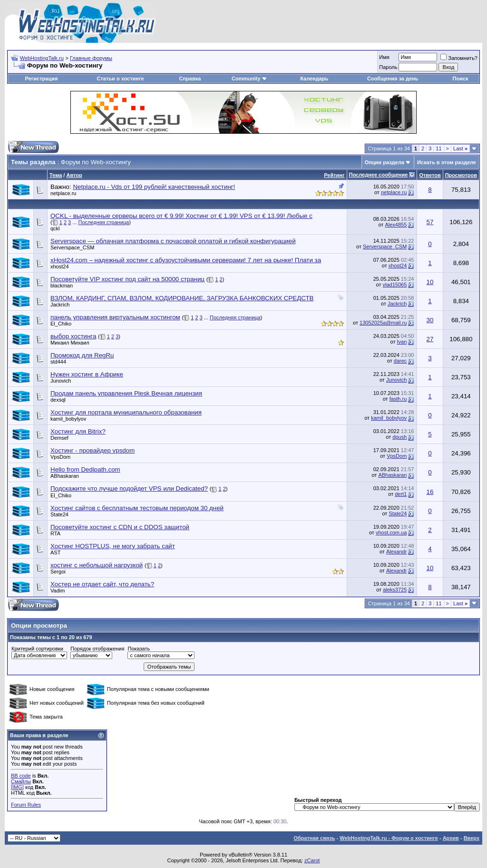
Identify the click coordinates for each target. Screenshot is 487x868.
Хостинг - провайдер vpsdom (93, 450)
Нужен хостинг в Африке (87, 374)
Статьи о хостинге (120, 79)
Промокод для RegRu (82, 355)
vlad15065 (395, 285)
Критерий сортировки (37, 649)
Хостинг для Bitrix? (78, 431)
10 (430, 282)
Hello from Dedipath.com (85, 469)
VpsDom (60, 457)
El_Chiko (61, 324)
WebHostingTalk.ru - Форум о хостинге (389, 838)
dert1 (401, 494)
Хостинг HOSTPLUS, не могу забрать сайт (113, 546)
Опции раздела (385, 162)
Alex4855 (396, 225)
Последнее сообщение (379, 175)
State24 (59, 514)
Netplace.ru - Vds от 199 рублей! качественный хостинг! (154, 187)
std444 (58, 362)
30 (430, 320)
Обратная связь (314, 838)
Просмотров (461, 175)
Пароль (388, 67)
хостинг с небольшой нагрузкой (97, 565)
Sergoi (58, 572)
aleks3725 (395, 590)
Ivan (402, 342)
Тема (56, 175)
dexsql (58, 400)
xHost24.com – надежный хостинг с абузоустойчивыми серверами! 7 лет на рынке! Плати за (186, 260)
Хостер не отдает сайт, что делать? (102, 584)
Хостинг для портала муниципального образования (126, 412)
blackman (62, 286)
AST (55, 552)
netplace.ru (63, 193)
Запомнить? (459, 58)
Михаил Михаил (70, 343)
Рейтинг (334, 175)
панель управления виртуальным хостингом (115, 317)
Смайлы (21, 781)
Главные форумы (91, 58)
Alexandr (396, 552)
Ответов (430, 175)
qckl (55, 228)
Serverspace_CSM (72, 247)
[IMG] (17, 787)
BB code (21, 776)
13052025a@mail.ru (383, 323)
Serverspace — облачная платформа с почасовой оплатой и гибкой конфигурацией (173, 241)
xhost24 (60, 266)
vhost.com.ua (391, 533)
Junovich (61, 381)
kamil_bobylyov (68, 419)
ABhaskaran (65, 476)
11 (438, 148)
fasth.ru (398, 399)
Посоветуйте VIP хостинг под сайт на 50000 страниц (127, 279)
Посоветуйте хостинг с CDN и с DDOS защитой (120, 527)
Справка (190, 79)
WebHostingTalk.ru (42, 58)
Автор (74, 175)
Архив (451, 838)
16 (430, 492)
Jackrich (60, 305)
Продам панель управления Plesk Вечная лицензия (126, 393)
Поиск (461, 79)
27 (430, 339)
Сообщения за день (393, 79)
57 (430, 222)
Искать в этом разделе (447, 162)
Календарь (314, 79)
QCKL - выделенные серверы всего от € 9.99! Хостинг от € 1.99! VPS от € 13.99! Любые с (181, 216)
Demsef (59, 438)
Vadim (58, 591)
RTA (55, 533)
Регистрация (42, 79)
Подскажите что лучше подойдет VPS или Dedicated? (129, 488)
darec (400, 361)
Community (249, 79)
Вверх (472, 838)
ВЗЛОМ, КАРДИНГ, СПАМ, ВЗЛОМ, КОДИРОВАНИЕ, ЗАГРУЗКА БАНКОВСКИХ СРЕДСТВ (182, 298)
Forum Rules (26, 805)
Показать (139, 649)
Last (460, 148)
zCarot (312, 860)
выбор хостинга (73, 336)
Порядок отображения (97, 649)
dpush (399, 437)
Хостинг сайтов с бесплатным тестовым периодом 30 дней (137, 508)
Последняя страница (104, 222)
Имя (384, 57)
